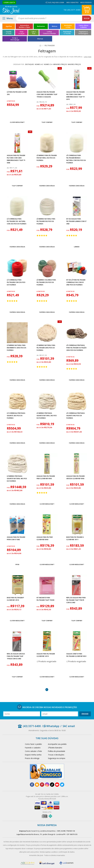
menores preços (60, 64)
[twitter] (62, 785)
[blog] (37, 785)
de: (38, 102)
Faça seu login (58, 2)
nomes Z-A (48, 64)
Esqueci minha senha (33, 755)
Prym (17, 564)
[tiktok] (52, 785)
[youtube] (57, 785)
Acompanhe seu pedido (57, 744)
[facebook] (32, 785)
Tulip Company (47, 122)
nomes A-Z (39, 64)
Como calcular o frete (33, 751)
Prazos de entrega (32, 758)
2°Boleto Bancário (55, 748)
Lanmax (77, 247)
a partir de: (11, 101)
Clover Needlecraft (17, 122)
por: (38, 106)
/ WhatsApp (51, 726)
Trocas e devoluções (56, 755)
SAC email (69, 726)
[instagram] (47, 785)
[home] (11, 10)
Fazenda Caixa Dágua (47, 186)
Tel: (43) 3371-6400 (72, 10)
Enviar (85, 714)
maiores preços (74, 64)
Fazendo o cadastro (33, 748)
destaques (30, 64)
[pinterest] (42, 785)
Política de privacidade (57, 751)
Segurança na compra (57, 758)
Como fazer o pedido (33, 744)
